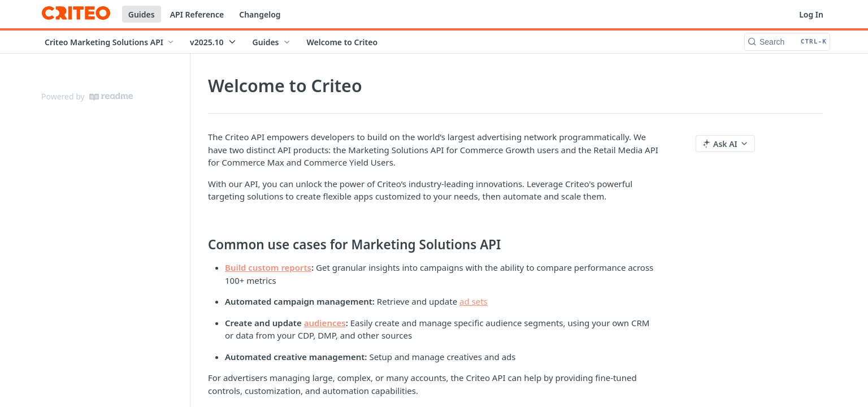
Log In (811, 14)
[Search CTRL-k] (787, 42)
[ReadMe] (111, 97)
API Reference (197, 14)
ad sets (474, 301)
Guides (142, 14)
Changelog (260, 14)
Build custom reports (268, 267)
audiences (325, 323)
